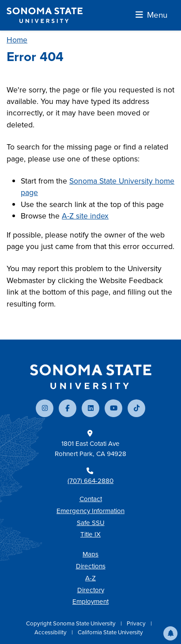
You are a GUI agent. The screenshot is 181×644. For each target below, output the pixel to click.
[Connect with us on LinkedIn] (90, 408)
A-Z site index (85, 216)
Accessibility (51, 632)
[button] (170, 633)
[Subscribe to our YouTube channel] (113, 408)
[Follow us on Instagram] (45, 408)
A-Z (90, 578)
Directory (91, 590)
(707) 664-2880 (90, 481)
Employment (90, 602)
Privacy (137, 623)
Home (17, 40)
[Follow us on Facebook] (68, 408)
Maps (90, 554)
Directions (91, 566)
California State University (110, 632)
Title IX (90, 534)
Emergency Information (90, 511)
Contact (91, 499)
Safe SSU (91, 523)
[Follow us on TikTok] (136, 408)
